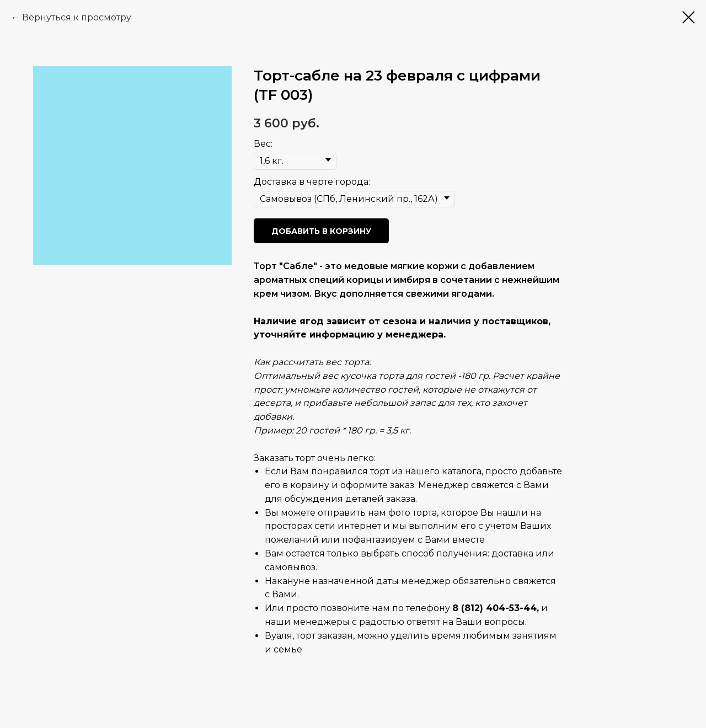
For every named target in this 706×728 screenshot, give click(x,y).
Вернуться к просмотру (77, 17)
